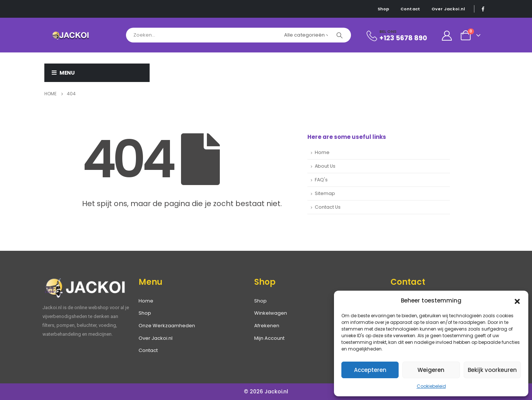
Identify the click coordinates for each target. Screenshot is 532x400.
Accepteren (370, 370)
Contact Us (328, 207)
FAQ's (321, 180)
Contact (410, 9)
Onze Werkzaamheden (167, 326)
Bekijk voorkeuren (492, 370)
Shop (383, 9)
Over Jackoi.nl (448, 9)
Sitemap (325, 193)
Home (322, 152)
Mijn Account (269, 338)
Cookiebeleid (431, 386)
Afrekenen (267, 326)
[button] (517, 301)
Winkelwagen (271, 313)
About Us (325, 166)
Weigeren (431, 370)
